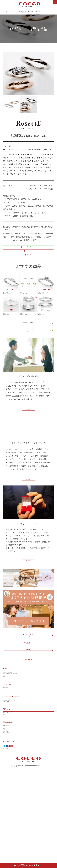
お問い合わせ (9, 821)
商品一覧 (7, 745)
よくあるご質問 (9, 824)
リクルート (8, 818)
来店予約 (27, 265)
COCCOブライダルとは (13, 735)
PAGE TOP (28, 720)
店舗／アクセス (9, 808)
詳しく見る (27, 448)
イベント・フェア (10, 811)
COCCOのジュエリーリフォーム (17, 775)
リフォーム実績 (9, 778)
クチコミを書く (9, 848)
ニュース (7, 814)
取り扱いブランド (10, 742)
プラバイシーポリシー (12, 828)
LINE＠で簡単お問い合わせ (27, 249)
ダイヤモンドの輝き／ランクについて (19, 738)
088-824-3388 (27, 257)
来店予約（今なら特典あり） (29, 865)
